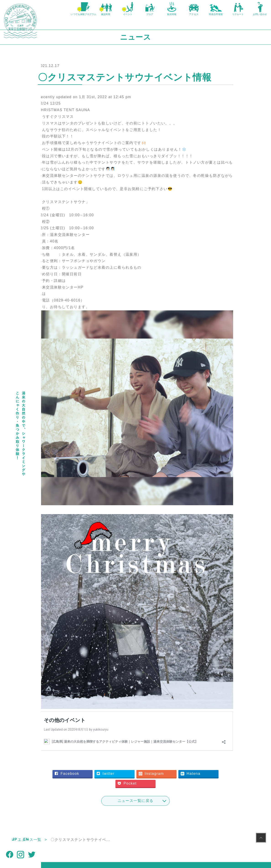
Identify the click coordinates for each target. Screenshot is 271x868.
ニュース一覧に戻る (156, 758)
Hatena (127, 740)
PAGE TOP (261, 838)
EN (26, 839)
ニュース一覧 (71, 797)
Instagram (193, 731)
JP (15, 839)
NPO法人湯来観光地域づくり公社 (137, 844)
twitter (147, 731)
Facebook (108, 731)
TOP (45, 797)
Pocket (169, 740)
